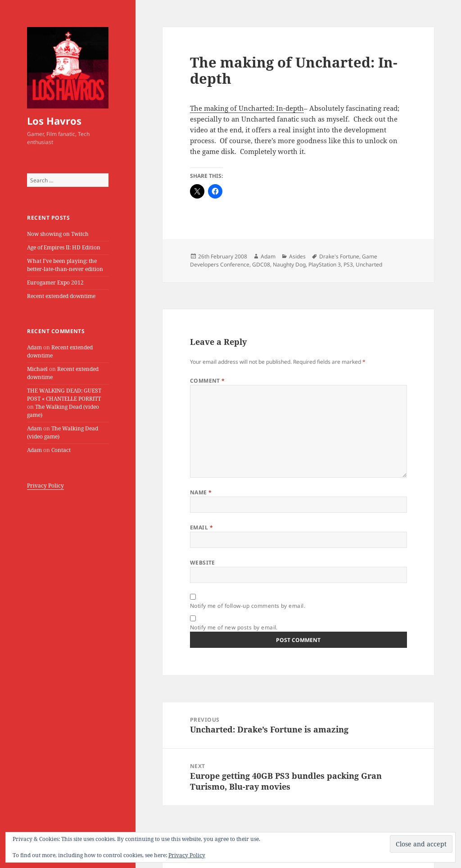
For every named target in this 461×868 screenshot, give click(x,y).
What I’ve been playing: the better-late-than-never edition (65, 265)
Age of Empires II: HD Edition (64, 247)
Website (203, 563)
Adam (34, 347)
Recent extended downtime (61, 296)
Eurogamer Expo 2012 (55, 283)
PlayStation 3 (325, 264)
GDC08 (261, 264)
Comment (208, 381)
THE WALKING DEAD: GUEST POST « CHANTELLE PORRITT (64, 395)
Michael (37, 369)
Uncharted (369, 264)
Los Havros (54, 121)
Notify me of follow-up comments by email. (248, 606)
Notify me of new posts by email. (234, 627)
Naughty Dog (289, 264)
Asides (297, 256)
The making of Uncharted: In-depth (247, 108)
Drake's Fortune (339, 256)
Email (201, 527)
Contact (61, 450)
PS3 (348, 264)
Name (201, 492)
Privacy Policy (45, 486)
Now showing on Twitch (58, 234)
